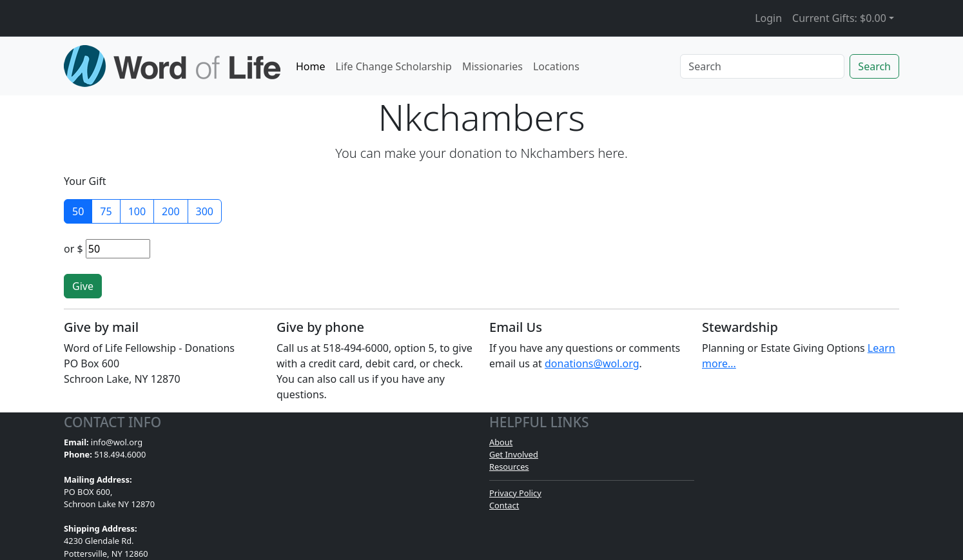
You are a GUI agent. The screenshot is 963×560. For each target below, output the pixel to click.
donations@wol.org (592, 363)
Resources (509, 467)
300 (205, 211)
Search (874, 66)
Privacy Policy (515, 493)
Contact (504, 505)
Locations (556, 66)
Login (768, 18)
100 (137, 211)
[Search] (762, 66)
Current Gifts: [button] (839, 18)
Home (311, 66)
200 (170, 211)
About (501, 442)
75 (106, 211)
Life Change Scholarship (394, 66)
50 (78, 211)
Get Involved (514, 454)
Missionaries (492, 66)
